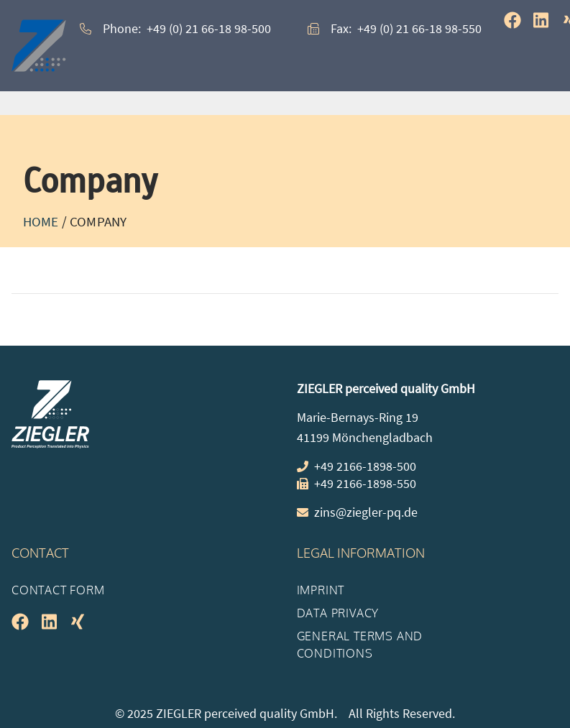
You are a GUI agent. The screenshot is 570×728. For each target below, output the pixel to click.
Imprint (321, 590)
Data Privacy (338, 613)
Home (41, 221)
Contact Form (58, 590)
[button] (531, 63)
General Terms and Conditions (360, 645)
